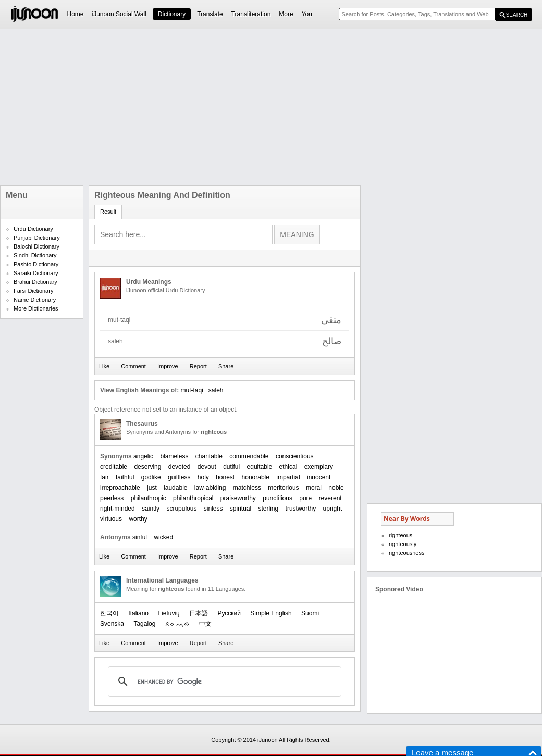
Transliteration (251, 14)
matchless (247, 488)
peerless (112, 498)
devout (207, 467)
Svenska (112, 624)
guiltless (179, 477)
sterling (269, 509)
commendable (249, 456)
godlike (151, 477)
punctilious (278, 498)
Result (108, 212)
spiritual (241, 509)
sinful (140, 537)
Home (76, 14)
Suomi (310, 613)
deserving (147, 467)
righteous (401, 535)
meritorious (283, 488)
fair (104, 477)
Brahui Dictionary (35, 282)
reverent (330, 498)
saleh (216, 390)
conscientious (295, 456)
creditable (114, 467)
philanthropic (149, 498)
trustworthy (301, 509)
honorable (256, 477)
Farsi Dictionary (33, 291)
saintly (151, 509)
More (286, 14)
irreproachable (120, 488)
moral (314, 488)
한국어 (109, 613)
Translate (210, 14)
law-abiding (210, 488)
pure (305, 498)
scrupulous (181, 509)
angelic (143, 456)
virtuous (111, 519)
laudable (175, 488)
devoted (180, 467)
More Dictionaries (36, 308)
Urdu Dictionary (33, 229)
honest (225, 477)
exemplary (319, 467)
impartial (288, 477)
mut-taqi (192, 390)
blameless (174, 456)
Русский (229, 613)
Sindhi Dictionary (35, 255)
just (152, 488)
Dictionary (172, 14)
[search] (223, 681)
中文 (205, 624)
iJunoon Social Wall (119, 14)
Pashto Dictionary (36, 264)
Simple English (271, 613)
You (307, 14)
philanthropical (193, 498)
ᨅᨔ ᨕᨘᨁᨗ (177, 624)
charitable (209, 456)
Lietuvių (169, 613)
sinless (213, 509)
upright (333, 509)
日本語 (199, 613)
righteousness (407, 553)
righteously (403, 544)
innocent (319, 477)
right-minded (118, 509)
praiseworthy (238, 498)
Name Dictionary (35, 300)
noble (336, 488)
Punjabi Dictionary (37, 238)
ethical (288, 467)
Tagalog (144, 624)
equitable (260, 467)
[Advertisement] (248, 107)
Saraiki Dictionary (36, 273)
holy (203, 477)
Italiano (138, 613)
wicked (163, 537)
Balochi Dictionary (36, 246)
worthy (138, 519)
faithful (125, 477)
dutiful (231, 467)
